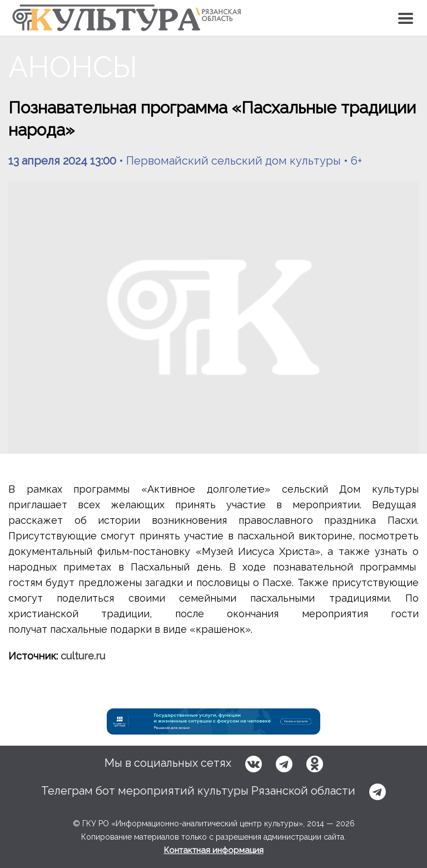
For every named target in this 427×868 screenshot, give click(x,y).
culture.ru (83, 656)
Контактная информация (214, 850)
